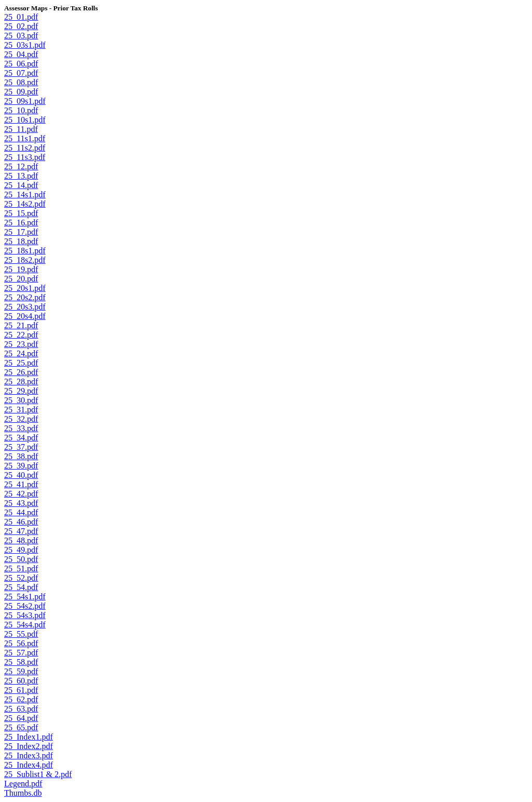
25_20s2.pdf (25, 297)
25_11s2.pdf (25, 148)
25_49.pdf (21, 550)
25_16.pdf (21, 223)
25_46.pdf (21, 522)
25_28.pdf (21, 382)
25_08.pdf (21, 82)
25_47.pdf (21, 531)
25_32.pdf (21, 419)
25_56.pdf (21, 643)
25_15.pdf (21, 213)
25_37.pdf (21, 447)
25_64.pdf (21, 718)
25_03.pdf (21, 36)
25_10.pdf (21, 110)
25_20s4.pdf (25, 316)
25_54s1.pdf (25, 597)
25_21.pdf (21, 325)
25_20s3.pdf (25, 307)
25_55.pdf (21, 634)
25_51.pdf (21, 569)
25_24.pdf (21, 353)
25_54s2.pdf (25, 606)
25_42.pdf (21, 494)
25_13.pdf (21, 176)
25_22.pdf (21, 335)
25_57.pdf (21, 653)
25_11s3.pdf (25, 157)
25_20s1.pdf (25, 288)
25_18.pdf (21, 241)
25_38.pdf (21, 456)
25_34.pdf (21, 438)
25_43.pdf (21, 503)
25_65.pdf (21, 727)
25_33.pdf (21, 428)
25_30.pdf (21, 400)
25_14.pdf (21, 185)
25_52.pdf (21, 578)
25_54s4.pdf (25, 625)
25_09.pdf (21, 92)
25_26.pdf (21, 372)
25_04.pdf (21, 54)
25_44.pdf (21, 512)
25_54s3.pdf (25, 615)
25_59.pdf (21, 671)
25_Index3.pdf (29, 756)
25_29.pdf (21, 391)
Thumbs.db (23, 793)
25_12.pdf (21, 166)
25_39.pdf (21, 466)
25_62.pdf (21, 699)
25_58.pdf (21, 662)
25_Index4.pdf (29, 765)
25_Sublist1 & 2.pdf (38, 774)
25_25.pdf (21, 363)
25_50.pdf (21, 559)
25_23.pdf (21, 344)
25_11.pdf (21, 129)
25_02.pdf (21, 26)
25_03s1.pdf (25, 45)
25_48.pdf (21, 540)
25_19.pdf (21, 269)
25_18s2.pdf (25, 260)
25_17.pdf (21, 232)
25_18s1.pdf (25, 251)
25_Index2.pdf (29, 746)
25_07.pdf (21, 73)
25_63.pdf (21, 709)
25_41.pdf (21, 484)
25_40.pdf (21, 475)
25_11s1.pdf (25, 138)
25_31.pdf (21, 410)
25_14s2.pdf (25, 204)
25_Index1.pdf (29, 737)
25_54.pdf (21, 587)
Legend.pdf (23, 784)
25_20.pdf (21, 279)
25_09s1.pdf (25, 101)
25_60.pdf (21, 681)
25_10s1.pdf (25, 120)
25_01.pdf (21, 17)
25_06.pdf (21, 64)
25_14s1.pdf (25, 195)
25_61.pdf (21, 690)
